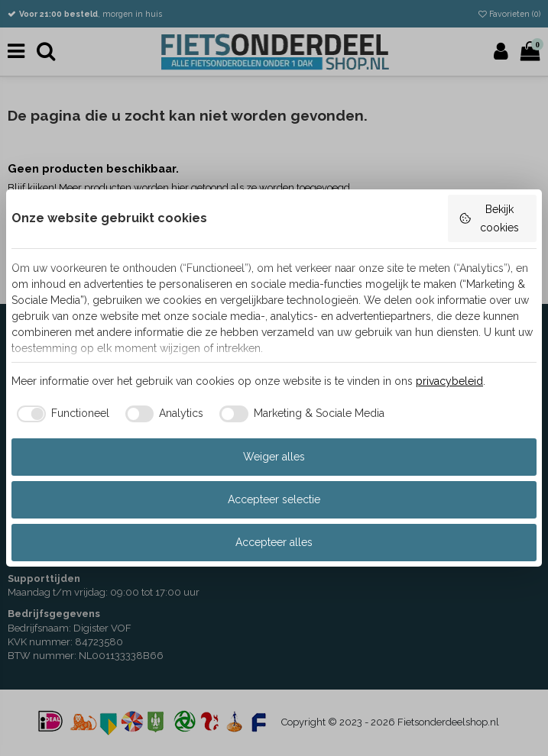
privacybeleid (449, 381)
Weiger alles (274, 457)
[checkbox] (60, 414)
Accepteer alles (274, 542)
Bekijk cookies (489, 218)
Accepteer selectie (274, 499)
